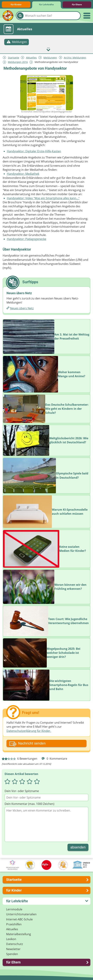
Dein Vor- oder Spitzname (22, 791)
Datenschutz (15, 944)
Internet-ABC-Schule (19, 919)
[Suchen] (20, 16)
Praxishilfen (14, 924)
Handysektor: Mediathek (23, 174)
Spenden (12, 954)
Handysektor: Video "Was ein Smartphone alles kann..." (43, 198)
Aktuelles (31, 58)
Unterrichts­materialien (21, 914)
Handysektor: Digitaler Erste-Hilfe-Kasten (34, 151)
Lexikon (11, 939)
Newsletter (13, 949)
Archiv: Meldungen (75, 58)
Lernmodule (14, 909)
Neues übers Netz (22, 308)
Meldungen (50, 58)
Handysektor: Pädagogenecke (27, 239)
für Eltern (77, 4)
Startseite (14, 58)
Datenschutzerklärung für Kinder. (29, 731)
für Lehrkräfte (46, 4)
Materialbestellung (19, 934)
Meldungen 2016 (18, 62)
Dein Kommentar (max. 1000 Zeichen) (29, 804)
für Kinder (16, 4)
